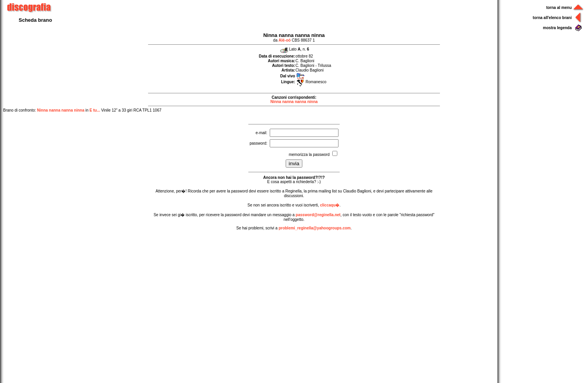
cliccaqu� (330, 205)
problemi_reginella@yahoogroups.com (315, 228)
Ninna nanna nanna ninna (294, 102)
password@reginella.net (318, 215)
